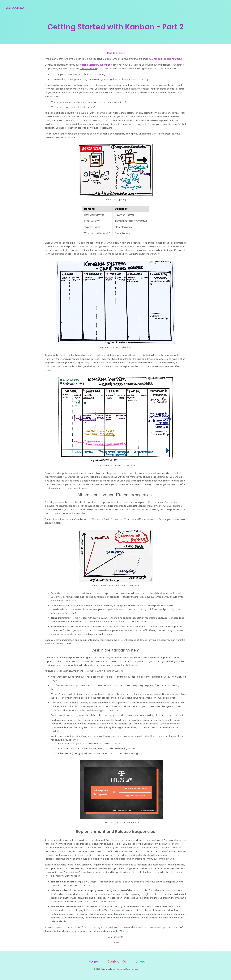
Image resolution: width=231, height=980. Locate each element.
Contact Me (117, 961)
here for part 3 (174, 59)
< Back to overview (115, 53)
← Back (115, 943)
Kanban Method (88, 69)
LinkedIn (142, 961)
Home (93, 961)
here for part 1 (156, 59)
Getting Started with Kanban (95, 65)
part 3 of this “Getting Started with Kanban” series (103, 927)
